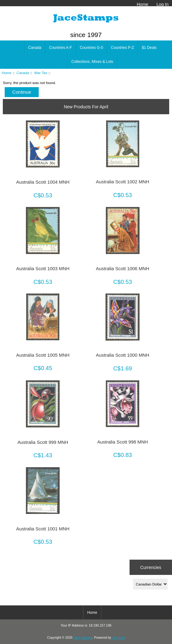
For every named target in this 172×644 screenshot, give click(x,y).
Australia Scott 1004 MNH (43, 182)
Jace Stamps (83, 638)
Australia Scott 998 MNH (122, 442)
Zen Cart (118, 638)
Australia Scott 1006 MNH (123, 269)
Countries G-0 (92, 48)
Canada (23, 73)
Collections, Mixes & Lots (92, 62)
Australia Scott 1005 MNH (43, 355)
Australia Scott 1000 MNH (123, 355)
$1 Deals (149, 48)
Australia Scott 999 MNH (43, 442)
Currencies (151, 567)
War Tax (41, 73)
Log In (162, 4)
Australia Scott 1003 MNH (43, 269)
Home (143, 4)
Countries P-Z (122, 48)
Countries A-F (60, 48)
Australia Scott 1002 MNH (123, 182)
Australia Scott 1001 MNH (43, 529)
